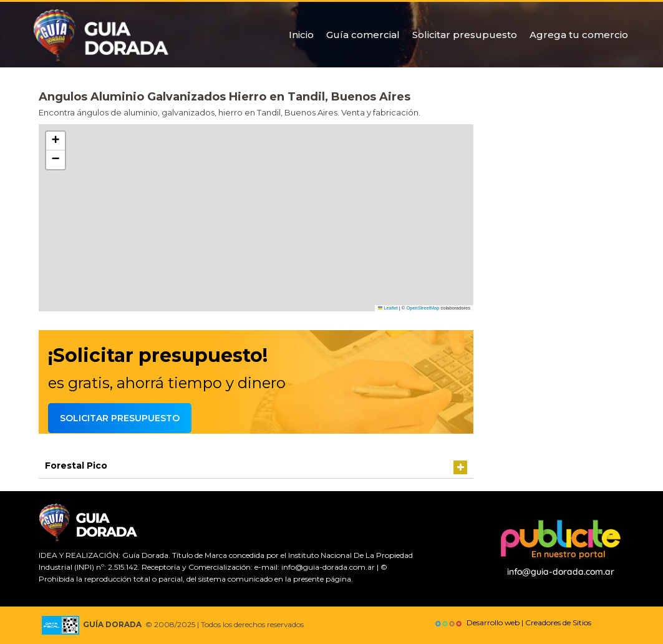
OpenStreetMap (423, 308)
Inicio (301, 35)
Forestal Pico (76, 466)
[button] (56, 141)
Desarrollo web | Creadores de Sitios (512, 622)
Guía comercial (363, 35)
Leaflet (388, 308)
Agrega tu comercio (579, 35)
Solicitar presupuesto (465, 35)
